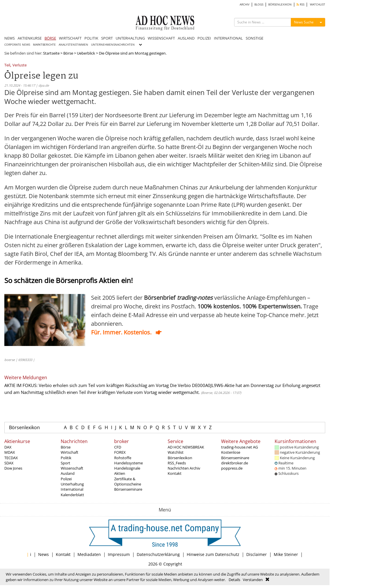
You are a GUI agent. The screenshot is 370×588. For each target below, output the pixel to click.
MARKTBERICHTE (44, 45)
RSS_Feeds (177, 463)
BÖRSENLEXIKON (280, 4)
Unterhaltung (72, 484)
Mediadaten (89, 554)
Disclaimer (257, 554)
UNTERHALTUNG (130, 38)
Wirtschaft (70, 452)
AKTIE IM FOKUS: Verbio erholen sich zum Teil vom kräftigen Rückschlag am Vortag (87, 385)
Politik (66, 458)
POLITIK (91, 38)
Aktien (120, 473)
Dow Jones (13, 468)
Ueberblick (86, 53)
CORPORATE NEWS (17, 45)
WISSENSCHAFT (161, 38)
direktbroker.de (235, 463)
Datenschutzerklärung (158, 554)
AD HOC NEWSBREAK (186, 447)
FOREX (120, 452)
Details (234, 580)
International (72, 489)
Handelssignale (127, 468)
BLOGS (259, 4)
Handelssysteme (128, 463)
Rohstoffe (123, 458)
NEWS (10, 38)
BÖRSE (50, 38)
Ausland (68, 473)
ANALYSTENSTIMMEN (73, 45)
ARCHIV (245, 4)
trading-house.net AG (239, 447)
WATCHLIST (318, 4)
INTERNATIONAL (228, 38)
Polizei (66, 479)
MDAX (10, 452)
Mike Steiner (286, 554)
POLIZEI (204, 38)
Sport (65, 463)
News (44, 554)
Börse (68, 53)
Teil (7, 65)
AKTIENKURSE (30, 38)
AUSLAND (186, 38)
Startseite (51, 53)
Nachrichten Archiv (184, 468)
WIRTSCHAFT (70, 38)
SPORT (107, 38)
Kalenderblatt (72, 495)
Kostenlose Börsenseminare (235, 455)
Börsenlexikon (24, 427)
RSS (300, 4)
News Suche (304, 22)
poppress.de (232, 468)
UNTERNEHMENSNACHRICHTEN (113, 45)
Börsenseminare (128, 489)
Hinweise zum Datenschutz (213, 554)
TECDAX (11, 458)
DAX (8, 447)
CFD (118, 447)
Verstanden (253, 580)
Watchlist (176, 452)
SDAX (9, 463)
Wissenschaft (72, 468)
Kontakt (175, 473)
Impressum (119, 554)
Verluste (20, 65)
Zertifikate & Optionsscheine (128, 481)
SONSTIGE (255, 38)
